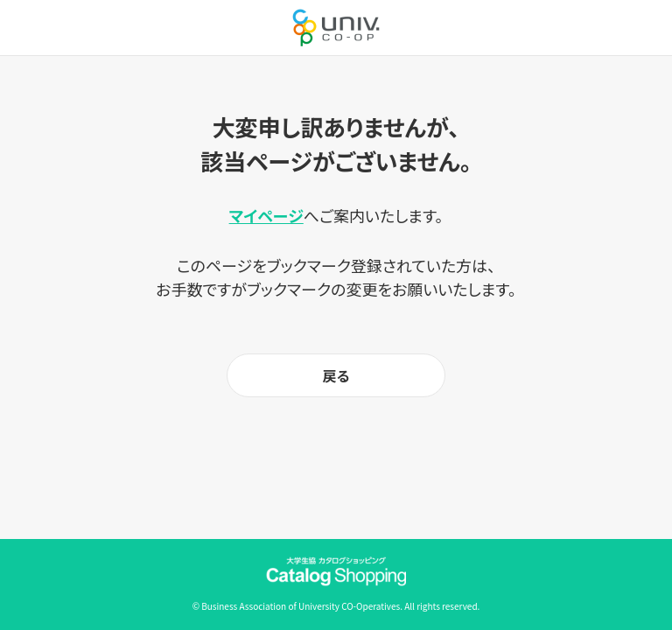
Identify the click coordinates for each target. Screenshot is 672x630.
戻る (336, 375)
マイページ (266, 215)
